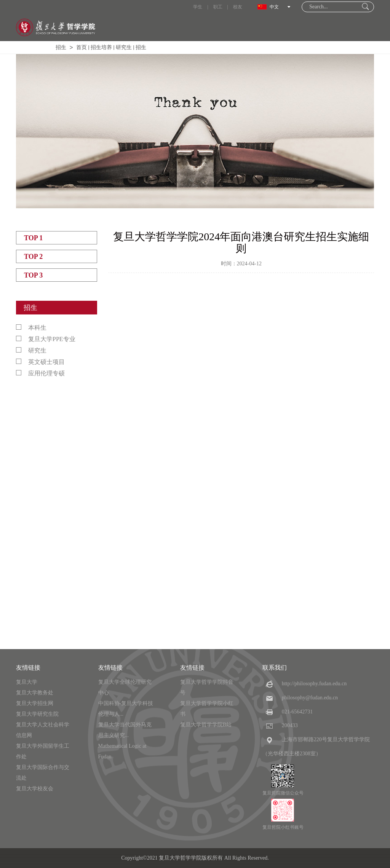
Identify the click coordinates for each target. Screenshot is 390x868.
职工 (218, 7)
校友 (238, 7)
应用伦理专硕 (40, 373)
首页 (82, 47)
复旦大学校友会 (35, 789)
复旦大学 (27, 682)
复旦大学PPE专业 (46, 339)
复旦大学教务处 (35, 693)
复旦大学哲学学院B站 (206, 725)
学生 (198, 7)
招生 (61, 47)
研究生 (124, 47)
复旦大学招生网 (35, 703)
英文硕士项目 (40, 362)
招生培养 (101, 47)
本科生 (31, 328)
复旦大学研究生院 (37, 714)
